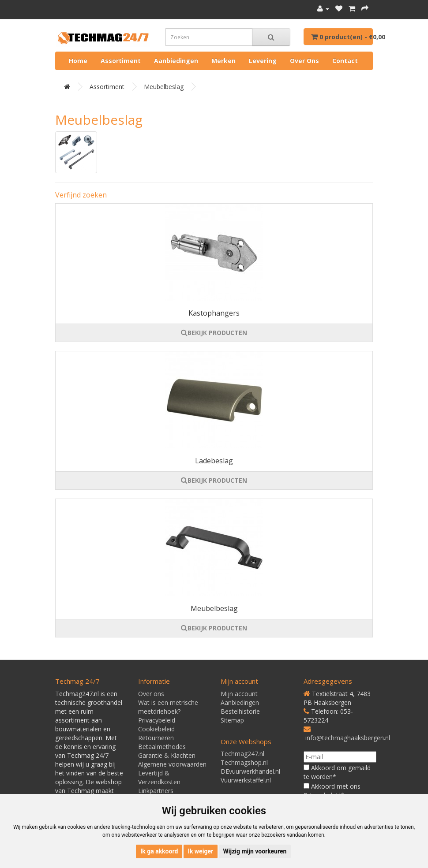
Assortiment (121, 61)
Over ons (304, 61)
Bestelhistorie (240, 711)
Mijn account (239, 694)
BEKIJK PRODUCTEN (214, 333)
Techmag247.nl (242, 754)
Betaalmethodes (162, 747)
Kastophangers (214, 313)
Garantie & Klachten (167, 755)
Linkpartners (156, 791)
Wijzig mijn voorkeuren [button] (255, 851)
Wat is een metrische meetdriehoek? (168, 707)
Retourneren (156, 738)
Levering (263, 61)
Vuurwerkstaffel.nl (246, 780)
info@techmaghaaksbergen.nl (348, 738)
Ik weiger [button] (201, 851)
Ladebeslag (214, 461)
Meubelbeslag (164, 87)
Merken (223, 61)
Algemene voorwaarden (172, 764)
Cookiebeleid (156, 729)
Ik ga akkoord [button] (159, 851)
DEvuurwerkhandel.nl (250, 771)
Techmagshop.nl (244, 762)
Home (78, 61)
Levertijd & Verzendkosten (159, 777)
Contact (345, 61)
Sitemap (232, 720)
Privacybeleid (157, 720)
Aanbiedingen (176, 61)
